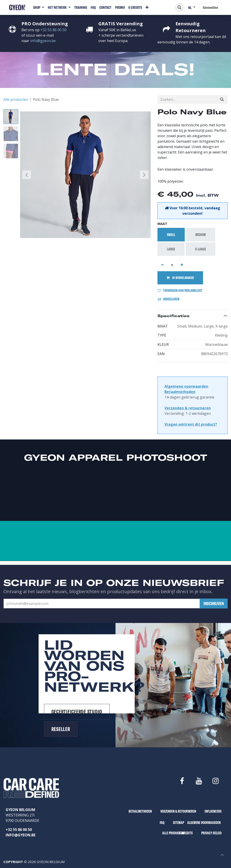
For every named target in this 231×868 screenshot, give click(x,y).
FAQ (162, 823)
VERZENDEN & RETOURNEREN (178, 811)
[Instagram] (216, 781)
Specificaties (173, 316)
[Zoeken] (222, 99)
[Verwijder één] (162, 265)
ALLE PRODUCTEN (173, 833)
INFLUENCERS (213, 811)
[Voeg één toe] (182, 265)
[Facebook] (182, 781)
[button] (180, 7)
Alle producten (16, 99)
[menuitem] (39, 7)
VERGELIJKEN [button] (169, 299)
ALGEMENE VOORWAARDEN (204, 823)
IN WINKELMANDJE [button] (180, 278)
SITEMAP (179, 823)
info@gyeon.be (43, 41)
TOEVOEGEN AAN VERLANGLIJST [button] (180, 290)
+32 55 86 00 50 (53, 30)
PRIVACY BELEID (211, 833)
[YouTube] (199, 781)
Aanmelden (210, 7)
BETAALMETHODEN (140, 811)
